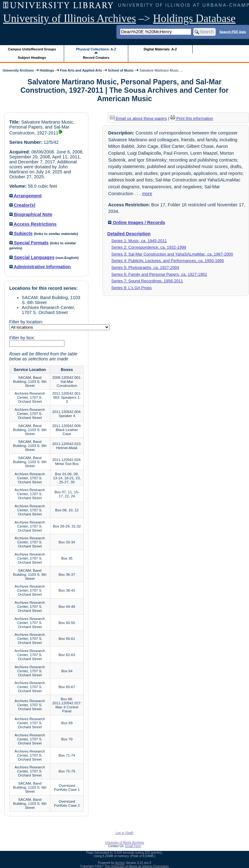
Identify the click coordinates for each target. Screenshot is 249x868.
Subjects (21, 233)
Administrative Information (40, 267)
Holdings (47, 70)
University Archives (18, 70)
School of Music (121, 70)
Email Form (133, 846)
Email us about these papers (139, 118)
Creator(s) (22, 205)
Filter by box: (22, 338)
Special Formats (29, 243)
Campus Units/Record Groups (32, 49)
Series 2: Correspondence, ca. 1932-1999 (149, 247)
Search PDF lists (233, 31)
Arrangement (26, 196)
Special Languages (32, 257)
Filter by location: (26, 322)
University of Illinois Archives (70, 19)
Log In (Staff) (125, 833)
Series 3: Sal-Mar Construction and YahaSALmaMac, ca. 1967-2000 (172, 254)
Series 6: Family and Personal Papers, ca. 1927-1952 (159, 274)
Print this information (192, 118)
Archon (120, 863)
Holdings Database (194, 19)
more (147, 194)
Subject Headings (32, 58)
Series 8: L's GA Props (132, 288)
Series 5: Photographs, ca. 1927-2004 (145, 267)
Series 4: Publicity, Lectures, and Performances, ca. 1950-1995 (168, 261)
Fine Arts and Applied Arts (81, 70)
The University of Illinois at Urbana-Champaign (137, 866)
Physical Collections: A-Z (96, 49)
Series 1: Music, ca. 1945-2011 (139, 241)
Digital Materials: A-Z (160, 49)
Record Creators (96, 58)
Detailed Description (129, 234)
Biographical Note (31, 214)
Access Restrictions (33, 224)
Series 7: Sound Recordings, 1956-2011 (147, 281)
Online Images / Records (136, 223)
